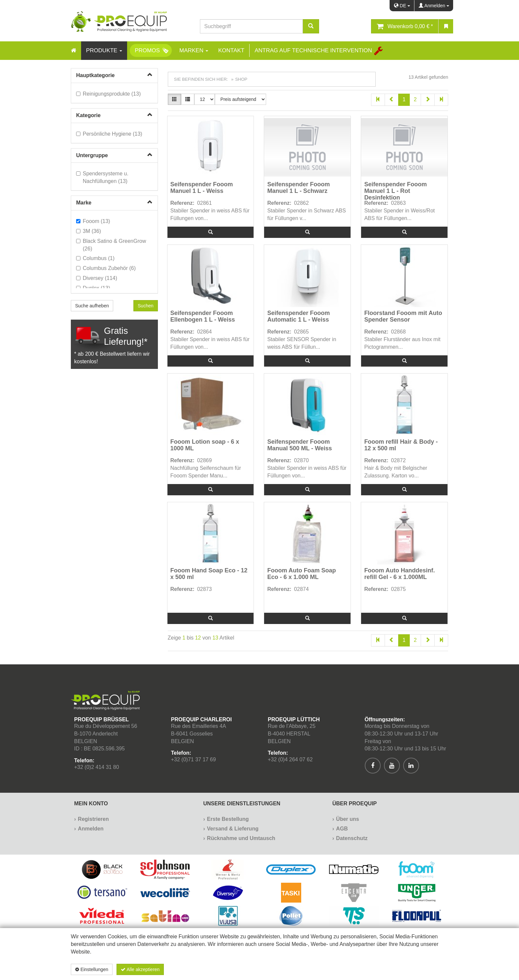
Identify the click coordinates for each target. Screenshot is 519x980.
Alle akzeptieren (140, 969)
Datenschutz (352, 838)
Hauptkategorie (95, 75)
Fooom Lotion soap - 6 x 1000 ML (205, 445)
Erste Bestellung (228, 819)
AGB (342, 829)
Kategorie (88, 115)
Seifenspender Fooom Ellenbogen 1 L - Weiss (203, 316)
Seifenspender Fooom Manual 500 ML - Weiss (299, 445)
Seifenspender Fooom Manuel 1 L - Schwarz (298, 188)
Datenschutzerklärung (413, 969)
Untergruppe (92, 155)
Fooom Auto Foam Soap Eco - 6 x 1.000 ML (301, 574)
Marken (194, 50)
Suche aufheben (92, 306)
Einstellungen (92, 969)
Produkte (104, 50)
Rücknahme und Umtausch (241, 838)
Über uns (347, 819)
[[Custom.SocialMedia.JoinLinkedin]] (411, 766)
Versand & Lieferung (233, 829)
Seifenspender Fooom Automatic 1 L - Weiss (298, 316)
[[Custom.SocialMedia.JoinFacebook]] (373, 766)
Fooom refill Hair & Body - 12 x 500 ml (401, 445)
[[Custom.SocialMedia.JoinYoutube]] (392, 766)
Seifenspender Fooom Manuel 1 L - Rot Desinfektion (395, 190)
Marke (84, 203)
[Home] (73, 51)
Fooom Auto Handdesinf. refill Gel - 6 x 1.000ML (399, 574)
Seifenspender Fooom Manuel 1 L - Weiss (202, 188)
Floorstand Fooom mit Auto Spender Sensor (403, 316)
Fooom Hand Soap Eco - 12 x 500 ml (209, 574)
